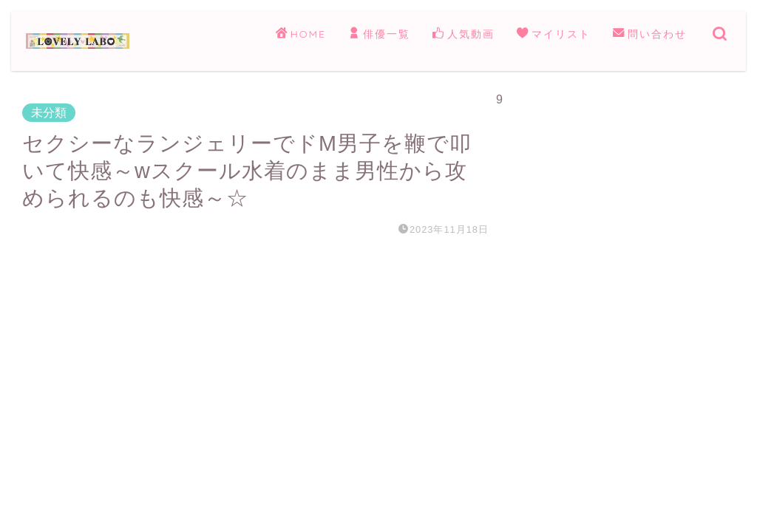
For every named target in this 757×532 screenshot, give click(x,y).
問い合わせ (650, 35)
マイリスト (554, 35)
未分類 (49, 113)
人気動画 (464, 35)
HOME (301, 35)
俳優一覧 (379, 35)
